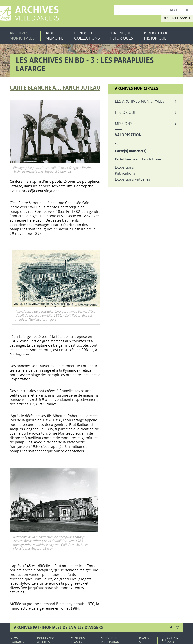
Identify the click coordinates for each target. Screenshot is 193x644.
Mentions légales (78, 640)
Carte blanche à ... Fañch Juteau (138, 159)
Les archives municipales (140, 101)
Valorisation (128, 135)
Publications (125, 174)
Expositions (124, 167)
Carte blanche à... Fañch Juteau (55, 88)
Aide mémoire (55, 36)
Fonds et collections (87, 36)
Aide (164, 640)
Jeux (119, 145)
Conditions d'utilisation (110, 640)
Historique (126, 113)
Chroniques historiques (121, 36)
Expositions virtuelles (132, 179)
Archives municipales (22, 36)
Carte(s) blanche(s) (131, 151)
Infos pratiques (17, 640)
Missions (124, 124)
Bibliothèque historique (157, 36)
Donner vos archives (46, 640)
